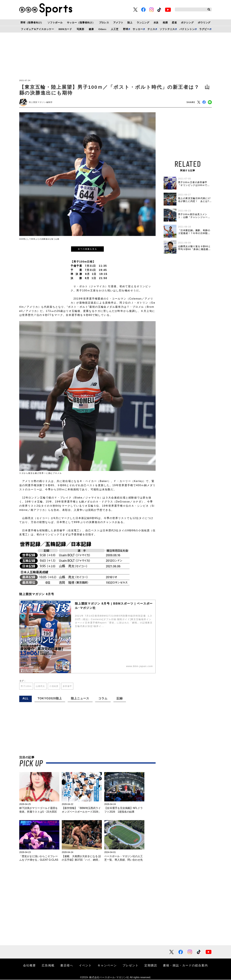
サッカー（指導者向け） (81, 23)
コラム (103, 699)
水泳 (156, 23)
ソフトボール (55, 23)
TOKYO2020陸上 (50, 699)
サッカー (138, 29)
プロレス (104, 23)
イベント (85, 966)
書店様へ (67, 966)
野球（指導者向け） (32, 23)
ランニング (143, 23)
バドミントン (187, 29)
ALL (26, 699)
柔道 (174, 23)
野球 (126, 29)
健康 (91, 29)
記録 (120, 699)
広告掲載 (48, 966)
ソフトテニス (167, 29)
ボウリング (204, 23)
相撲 (165, 23)
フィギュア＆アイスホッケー (37, 29)
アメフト (118, 23)
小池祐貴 (56, 686)
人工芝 (115, 29)
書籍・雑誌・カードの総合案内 (185, 966)
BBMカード (65, 29)
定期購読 (151, 966)
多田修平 (70, 686)
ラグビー (204, 29)
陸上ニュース (80, 699)
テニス (151, 29)
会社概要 (30, 966)
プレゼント (131, 966)
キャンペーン (107, 966)
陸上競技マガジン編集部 (41, 102)
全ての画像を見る (87, 249)
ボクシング (187, 23)
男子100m (27, 686)
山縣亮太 (42, 686)
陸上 (130, 23)
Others (102, 29)
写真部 (81, 29)
